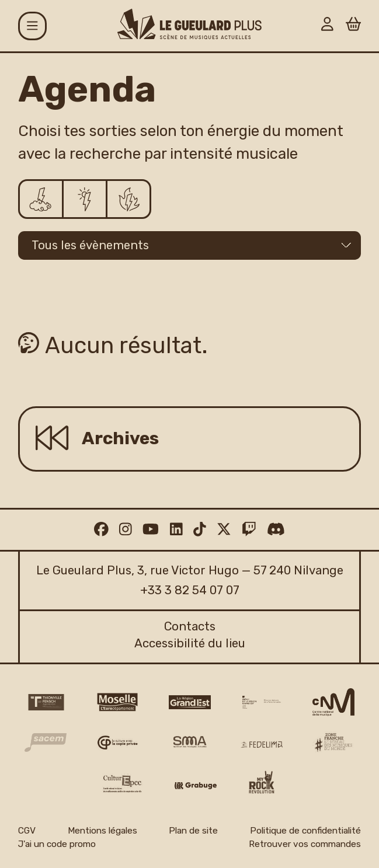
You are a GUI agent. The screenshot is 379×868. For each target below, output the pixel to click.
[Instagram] (126, 529)
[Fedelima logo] (262, 744)
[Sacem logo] (46, 742)
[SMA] (190, 742)
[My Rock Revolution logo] (261, 784)
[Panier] (354, 26)
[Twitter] (224, 529)
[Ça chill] (42, 199)
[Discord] (276, 529)
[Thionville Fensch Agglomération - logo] (46, 702)
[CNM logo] (333, 702)
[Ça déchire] (128, 199)
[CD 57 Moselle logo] (117, 702)
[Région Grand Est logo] (190, 702)
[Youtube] (151, 529)
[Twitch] (249, 529)
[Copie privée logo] (117, 742)
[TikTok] (200, 529)
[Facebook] (101, 529)
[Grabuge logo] (196, 786)
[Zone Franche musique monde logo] (333, 743)
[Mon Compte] (327, 26)
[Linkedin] (176, 529)
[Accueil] (189, 24)
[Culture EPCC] (123, 784)
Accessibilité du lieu (190, 643)
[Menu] (32, 26)
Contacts (190, 626)
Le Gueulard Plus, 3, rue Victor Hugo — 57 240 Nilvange (190, 570)
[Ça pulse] (86, 199)
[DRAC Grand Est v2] (262, 702)
